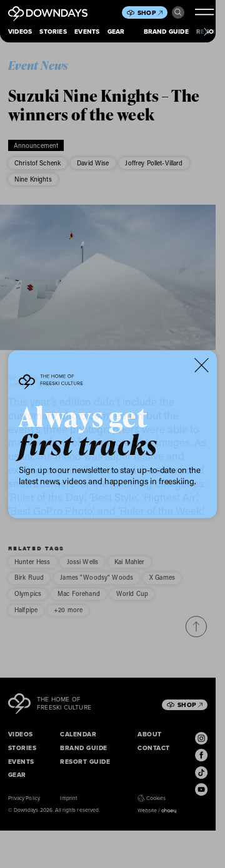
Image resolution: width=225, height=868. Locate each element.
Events (87, 32)
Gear (116, 32)
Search (178, 12)
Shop (150, 13)
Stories (53, 32)
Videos (20, 32)
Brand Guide (166, 32)
